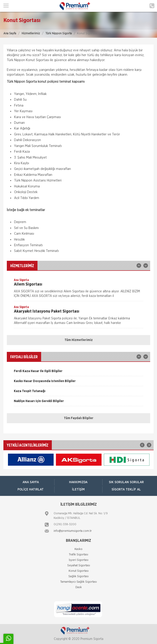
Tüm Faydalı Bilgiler (79, 418)
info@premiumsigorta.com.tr (73, 531)
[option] (78, 289)
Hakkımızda (78, 482)
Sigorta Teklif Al (126, 490)
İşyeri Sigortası (79, 560)
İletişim (78, 490)
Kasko (78, 549)
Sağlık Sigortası (78, 576)
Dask (79, 587)
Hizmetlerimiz (31, 34)
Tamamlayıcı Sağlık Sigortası (78, 582)
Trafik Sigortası (78, 555)
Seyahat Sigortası (79, 566)
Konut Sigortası (79, 571)
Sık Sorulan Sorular (126, 482)
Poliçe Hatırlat (31, 490)
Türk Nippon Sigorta (59, 34)
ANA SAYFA (31, 482)
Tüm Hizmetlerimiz (79, 340)
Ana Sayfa (10, 34)
